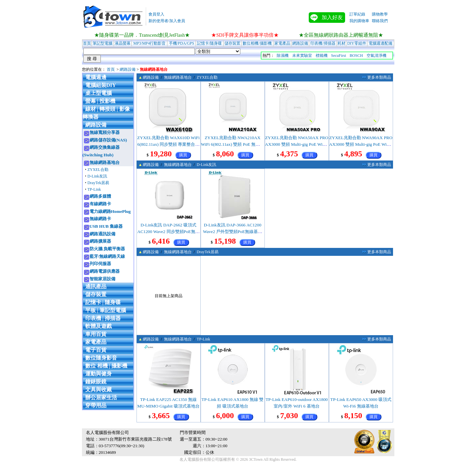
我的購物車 (359, 21)
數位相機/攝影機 (257, 43)
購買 (183, 155)
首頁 (87, 43)
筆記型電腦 (102, 43)
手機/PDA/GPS (182, 43)
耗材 (341, 43)
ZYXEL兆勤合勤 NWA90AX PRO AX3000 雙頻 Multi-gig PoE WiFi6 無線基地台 (361, 144)
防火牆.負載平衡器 (107, 249)
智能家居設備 (102, 279)
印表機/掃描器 (323, 43)
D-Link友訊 (97, 176)
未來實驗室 (302, 56)
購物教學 (380, 14)
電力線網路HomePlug (110, 211)
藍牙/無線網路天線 (107, 256)
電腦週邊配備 (380, 43)
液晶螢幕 (123, 43)
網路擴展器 (100, 241)
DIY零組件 (357, 43)
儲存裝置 (232, 43)
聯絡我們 (380, 21)
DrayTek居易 (99, 183)
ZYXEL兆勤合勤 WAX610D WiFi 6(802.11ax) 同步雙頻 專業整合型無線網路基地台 (168, 144)
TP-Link (94, 189)
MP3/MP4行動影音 (149, 43)
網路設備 (300, 43)
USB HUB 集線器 (106, 226)
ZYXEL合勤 (98, 170)
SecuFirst (339, 56)
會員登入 (156, 14)
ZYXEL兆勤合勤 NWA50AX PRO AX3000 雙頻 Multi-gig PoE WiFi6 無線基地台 (297, 144)
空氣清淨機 (377, 56)
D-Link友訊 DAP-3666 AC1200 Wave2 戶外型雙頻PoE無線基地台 (233, 232)
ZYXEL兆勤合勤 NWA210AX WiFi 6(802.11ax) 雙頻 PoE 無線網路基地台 (233, 144)
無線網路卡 (100, 219)
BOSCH (356, 56)
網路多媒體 (100, 196)
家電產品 (282, 43)
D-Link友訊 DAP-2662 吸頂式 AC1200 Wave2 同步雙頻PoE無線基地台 (168, 232)
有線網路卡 (100, 204)
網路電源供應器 (105, 271)
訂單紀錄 (357, 14)
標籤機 (322, 56)
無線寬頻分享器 (105, 132)
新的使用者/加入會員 (167, 21)
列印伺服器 (100, 264)
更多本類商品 (379, 77)
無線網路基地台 (105, 162)
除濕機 (283, 56)
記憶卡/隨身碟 (209, 43)
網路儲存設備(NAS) (108, 140)
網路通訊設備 (102, 234)
